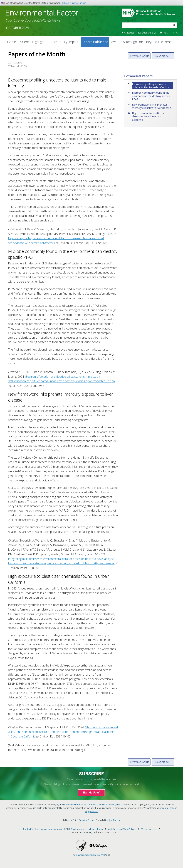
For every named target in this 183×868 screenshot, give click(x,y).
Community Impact (65, 42)
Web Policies (131, 829)
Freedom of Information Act (51, 829)
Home (11, 42)
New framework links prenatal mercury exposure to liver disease (152, 106)
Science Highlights (33, 42)
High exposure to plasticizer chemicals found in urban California (148, 116)
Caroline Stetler (87, 820)
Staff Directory (115, 829)
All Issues (129, 33)
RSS (166, 33)
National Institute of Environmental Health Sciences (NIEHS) (93, 805)
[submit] (174, 25)
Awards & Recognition (127, 42)
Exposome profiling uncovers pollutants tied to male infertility (150, 86)
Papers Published (95, 42)
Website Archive (150, 829)
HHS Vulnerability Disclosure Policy (87, 829)
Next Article (162, 56)
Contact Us (29, 829)
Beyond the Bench (160, 42)
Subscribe (149, 33)
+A (173, 33)
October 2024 (17, 28)
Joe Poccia (115, 820)
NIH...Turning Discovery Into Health (92, 855)
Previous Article (140, 56)
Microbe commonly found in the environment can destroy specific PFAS (151, 96)
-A (176, 33)
